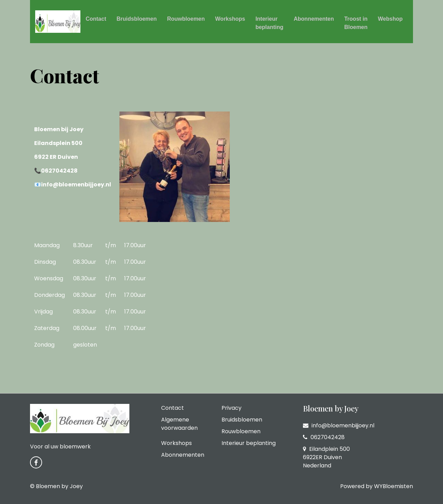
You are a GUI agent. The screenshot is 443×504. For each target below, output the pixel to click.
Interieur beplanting (269, 23)
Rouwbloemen (186, 19)
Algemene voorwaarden (179, 424)
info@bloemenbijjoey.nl (339, 425)
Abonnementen (314, 19)
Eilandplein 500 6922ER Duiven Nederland (326, 457)
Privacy (232, 408)
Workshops (230, 19)
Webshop (390, 19)
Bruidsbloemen (137, 19)
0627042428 (324, 437)
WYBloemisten (393, 486)
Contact (96, 19)
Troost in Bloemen (356, 23)
